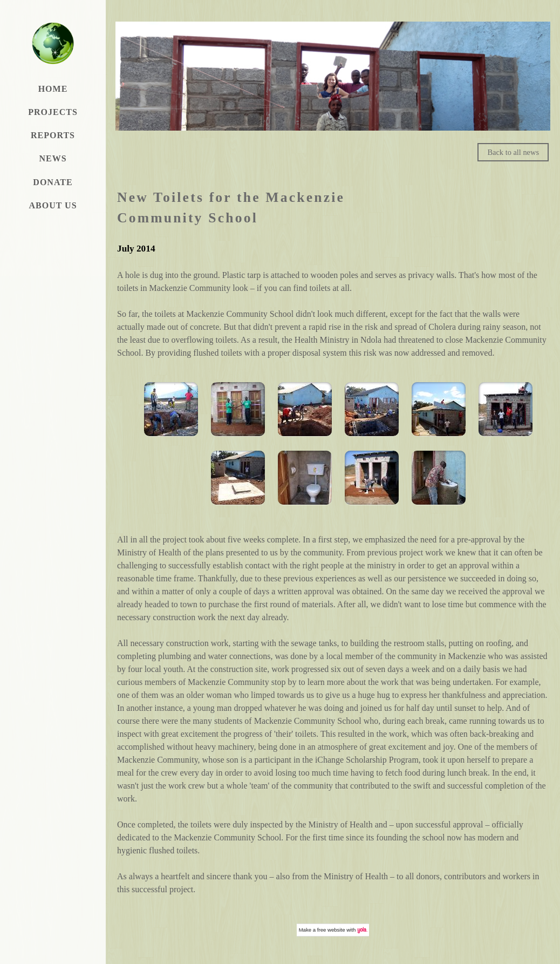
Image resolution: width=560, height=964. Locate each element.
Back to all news (513, 152)
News (53, 158)
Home (53, 89)
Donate (53, 182)
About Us (53, 205)
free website (331, 930)
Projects (53, 112)
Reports (53, 135)
